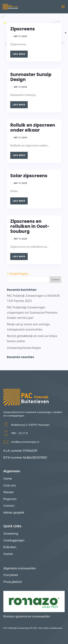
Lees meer (19, 54)
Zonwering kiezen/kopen (24, 348)
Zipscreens (22, 29)
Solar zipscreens (29, 176)
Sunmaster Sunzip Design (31, 77)
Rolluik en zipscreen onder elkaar (33, 128)
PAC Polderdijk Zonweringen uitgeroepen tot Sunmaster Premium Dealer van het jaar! (32, 312)
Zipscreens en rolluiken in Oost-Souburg (30, 226)
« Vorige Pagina (18, 274)
